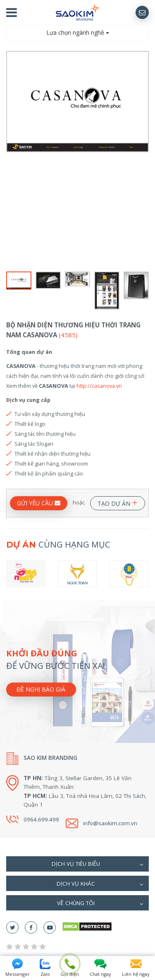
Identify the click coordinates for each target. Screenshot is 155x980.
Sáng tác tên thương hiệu (45, 434)
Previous (11, 160)
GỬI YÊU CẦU (39, 503)
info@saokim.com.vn (110, 823)
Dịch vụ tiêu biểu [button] (98, 865)
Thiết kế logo (30, 424)
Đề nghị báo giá (41, 689)
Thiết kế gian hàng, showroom (51, 464)
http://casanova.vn (99, 386)
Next (144, 160)
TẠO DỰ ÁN (118, 502)
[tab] (77, 864)
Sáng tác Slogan (34, 444)
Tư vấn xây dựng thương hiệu (50, 414)
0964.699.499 (41, 819)
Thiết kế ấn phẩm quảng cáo (49, 473)
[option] (77, 102)
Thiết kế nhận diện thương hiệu (52, 454)
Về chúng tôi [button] (100, 904)
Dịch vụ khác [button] (100, 884)
